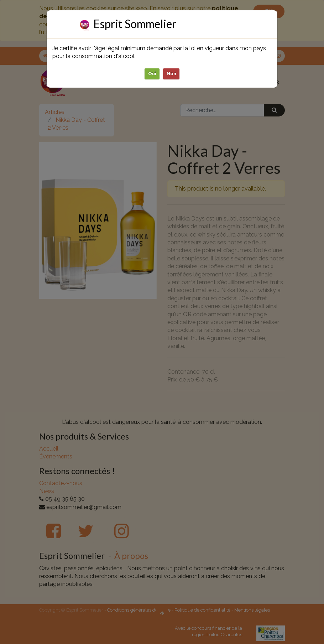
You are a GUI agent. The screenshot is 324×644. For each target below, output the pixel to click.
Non (171, 74)
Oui (152, 74)
